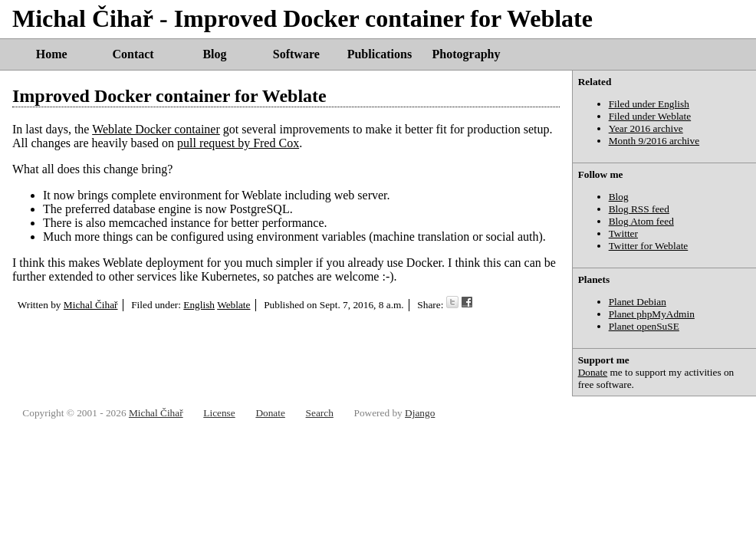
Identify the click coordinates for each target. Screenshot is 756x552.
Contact (133, 54)
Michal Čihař (91, 305)
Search (320, 413)
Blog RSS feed (639, 209)
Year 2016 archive (646, 128)
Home (52, 54)
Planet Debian (638, 302)
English (199, 305)
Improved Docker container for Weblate (169, 96)
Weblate (233, 305)
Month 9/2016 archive (654, 141)
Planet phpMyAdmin (652, 314)
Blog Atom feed (641, 221)
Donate (593, 372)
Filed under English (649, 104)
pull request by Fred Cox (238, 143)
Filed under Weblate (650, 116)
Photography (467, 54)
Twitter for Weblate (649, 246)
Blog (214, 54)
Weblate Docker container (156, 129)
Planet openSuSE (644, 326)
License (219, 413)
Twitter (623, 233)
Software (296, 54)
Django (420, 413)
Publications (380, 54)
